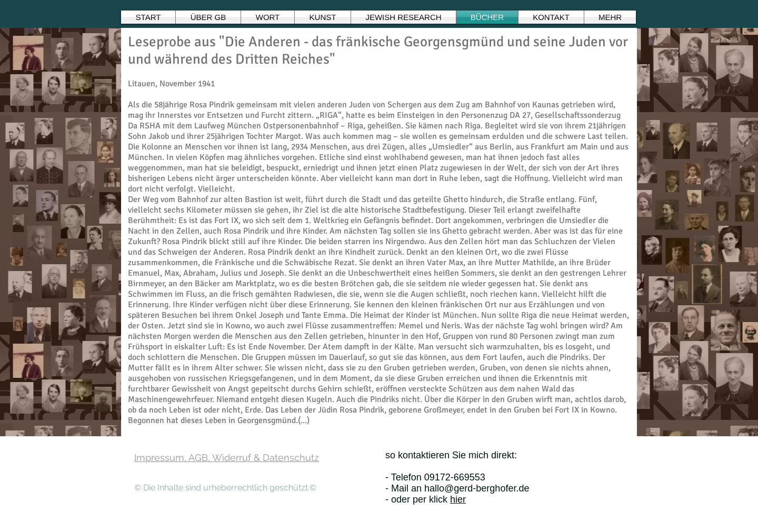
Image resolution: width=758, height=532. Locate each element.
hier (458, 499)
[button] (268, 17)
